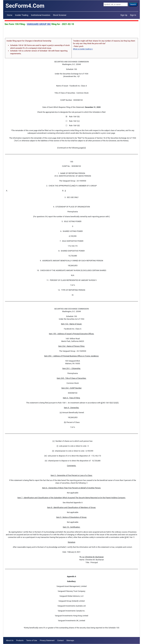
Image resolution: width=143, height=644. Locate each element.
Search (133, 4)
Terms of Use (32, 640)
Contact (60, 640)
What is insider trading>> (83, 49)
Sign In (133, 15)
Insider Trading (22, 15)
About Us (10, 640)
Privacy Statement (47, 640)
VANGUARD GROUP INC (39, 24)
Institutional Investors (41, 15)
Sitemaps (70, 640)
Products (20, 640)
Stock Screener (60, 15)
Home (10, 15)
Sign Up (124, 15)
